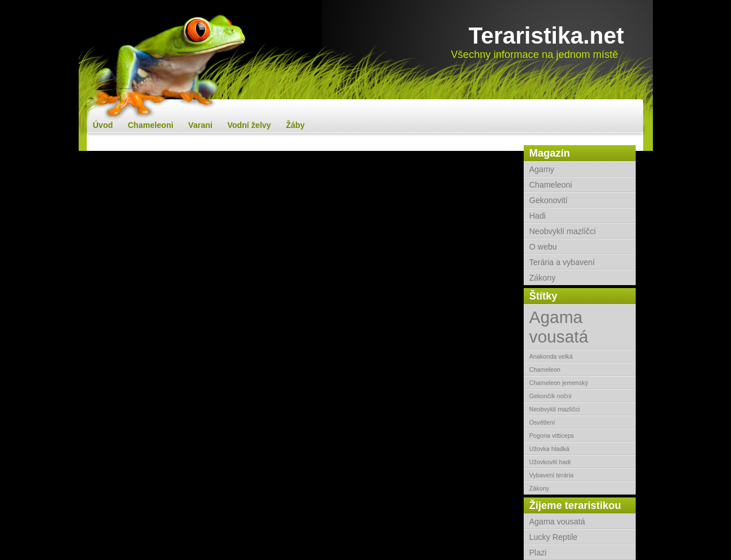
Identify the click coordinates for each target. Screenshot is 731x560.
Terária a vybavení (562, 262)
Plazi (538, 553)
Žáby (295, 125)
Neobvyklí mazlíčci (563, 231)
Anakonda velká (551, 356)
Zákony (543, 278)
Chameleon (545, 370)
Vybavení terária (552, 475)
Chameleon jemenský (559, 383)
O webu (543, 247)
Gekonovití (549, 200)
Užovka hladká (550, 449)
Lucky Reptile (554, 537)
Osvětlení (542, 422)
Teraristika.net (546, 36)
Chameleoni (151, 125)
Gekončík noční (551, 396)
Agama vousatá (559, 327)
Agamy (542, 169)
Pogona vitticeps (552, 435)
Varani (200, 125)
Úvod (103, 125)
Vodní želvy (249, 125)
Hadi (538, 216)
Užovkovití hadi (550, 462)
